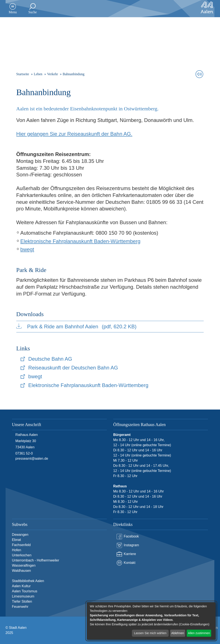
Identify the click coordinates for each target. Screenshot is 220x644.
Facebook (128, 537)
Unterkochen (22, 555)
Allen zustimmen (199, 633)
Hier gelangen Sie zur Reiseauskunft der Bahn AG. (74, 134)
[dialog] (151, 621)
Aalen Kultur (21, 586)
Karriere (126, 554)
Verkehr (53, 74)
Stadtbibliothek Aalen (28, 581)
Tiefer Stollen (22, 601)
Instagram (128, 545)
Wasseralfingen (24, 565)
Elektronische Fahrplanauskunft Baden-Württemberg (80, 241)
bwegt (27, 249)
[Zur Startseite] (207, 8)
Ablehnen (178, 633)
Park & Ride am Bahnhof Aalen (76, 327)
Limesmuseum (23, 596)
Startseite (23, 74)
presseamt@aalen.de (32, 459)
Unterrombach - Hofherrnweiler (36, 560)
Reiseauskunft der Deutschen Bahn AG (73, 368)
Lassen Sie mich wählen (150, 633)
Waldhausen (21, 571)
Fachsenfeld (21, 545)
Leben (38, 74)
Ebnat (17, 540)
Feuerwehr (20, 607)
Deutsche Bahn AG (50, 359)
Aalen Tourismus (25, 591)
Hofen (17, 550)
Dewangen (20, 535)
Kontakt (126, 563)
